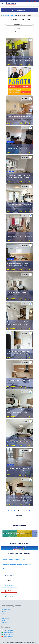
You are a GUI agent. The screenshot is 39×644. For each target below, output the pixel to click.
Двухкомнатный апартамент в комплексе (18, 234)
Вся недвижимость (6, 610)
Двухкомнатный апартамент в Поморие (17, 263)
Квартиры (4, 611)
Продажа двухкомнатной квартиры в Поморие (19, 380)
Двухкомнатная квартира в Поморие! (17, 293)
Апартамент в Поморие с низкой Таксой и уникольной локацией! (20, 322)
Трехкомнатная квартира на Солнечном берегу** (20, 58)
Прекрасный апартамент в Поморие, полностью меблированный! (20, 410)
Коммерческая (5, 617)
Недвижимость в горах (25, 533)
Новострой (4, 615)
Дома (3, 613)
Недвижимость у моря (10, 533)
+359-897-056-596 (9, 634)
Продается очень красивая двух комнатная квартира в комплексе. (20, 205)
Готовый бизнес (5, 619)
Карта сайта (4, 622)
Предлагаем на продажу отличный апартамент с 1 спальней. (20, 175)
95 (24, 510)
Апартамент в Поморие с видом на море (18, 146)
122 (30, 510)
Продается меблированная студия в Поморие (19, 351)
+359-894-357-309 (9, 636)
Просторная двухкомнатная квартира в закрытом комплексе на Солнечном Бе (20, 117)
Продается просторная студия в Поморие (18, 468)
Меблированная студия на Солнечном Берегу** (19, 498)
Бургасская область (7, 520)
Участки (3, 620)
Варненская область (25, 520)
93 (14, 510)
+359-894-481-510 (9, 631)
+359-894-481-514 (9, 633)
